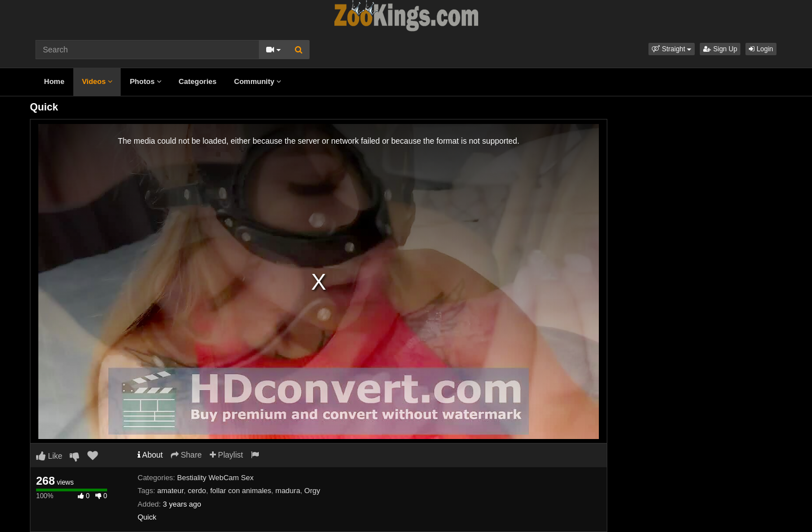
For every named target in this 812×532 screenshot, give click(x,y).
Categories (198, 81)
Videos (97, 81)
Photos (145, 81)
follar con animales (241, 491)
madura (288, 491)
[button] (672, 49)
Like (49, 456)
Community (257, 81)
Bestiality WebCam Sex (215, 478)
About (150, 455)
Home (54, 81)
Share (186, 455)
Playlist (226, 455)
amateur (171, 491)
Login (761, 49)
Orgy (312, 491)
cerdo (197, 491)
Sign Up (720, 49)
